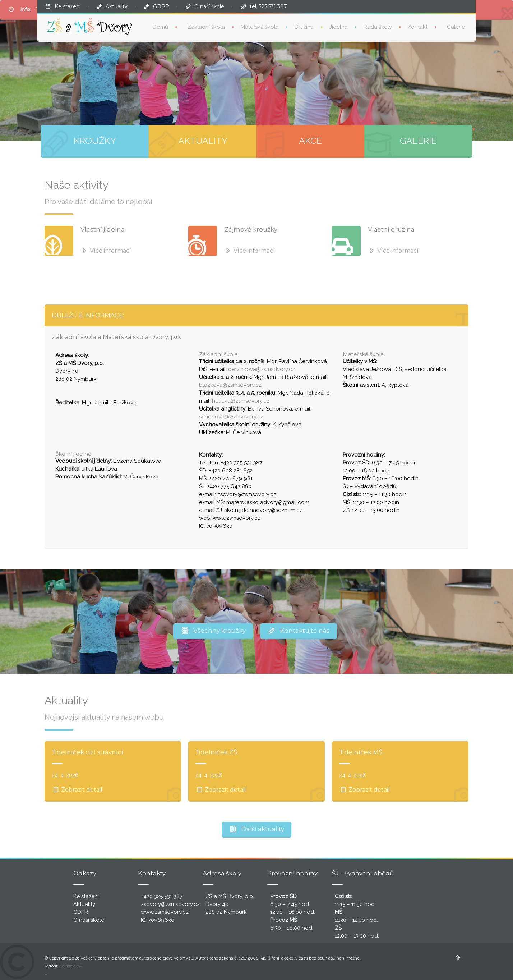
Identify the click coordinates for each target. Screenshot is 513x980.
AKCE (310, 141)
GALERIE (418, 141)
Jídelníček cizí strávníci (87, 752)
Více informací (106, 251)
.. (46, 973)
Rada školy (378, 27)
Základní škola (206, 27)
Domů (160, 27)
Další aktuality (257, 829)
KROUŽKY (95, 141)
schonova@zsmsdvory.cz (231, 417)
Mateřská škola (260, 27)
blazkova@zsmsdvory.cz (230, 385)
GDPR (161, 6)
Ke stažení (68, 6)
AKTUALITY (203, 141)
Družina (304, 27)
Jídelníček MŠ (361, 752)
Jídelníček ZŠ (216, 752)
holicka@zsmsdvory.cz (241, 401)
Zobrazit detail (77, 790)
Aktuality (117, 6)
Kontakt (418, 27)
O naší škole (209, 6)
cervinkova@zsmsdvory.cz (262, 369)
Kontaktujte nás (299, 631)
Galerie (456, 27)
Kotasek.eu (70, 966)
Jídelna (339, 27)
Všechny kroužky (213, 631)
